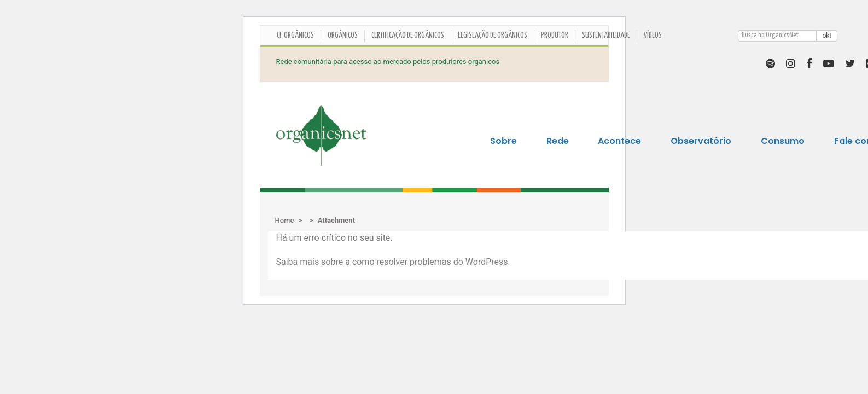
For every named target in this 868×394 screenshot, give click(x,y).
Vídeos (653, 36)
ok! (826, 36)
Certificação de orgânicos (408, 36)
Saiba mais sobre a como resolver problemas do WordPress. (393, 262)
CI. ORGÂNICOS (295, 36)
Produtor (555, 36)
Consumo (783, 141)
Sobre (503, 141)
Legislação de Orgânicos (493, 36)
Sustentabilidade (606, 36)
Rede (558, 141)
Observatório (701, 141)
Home (285, 220)
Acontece (619, 141)
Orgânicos (343, 36)
